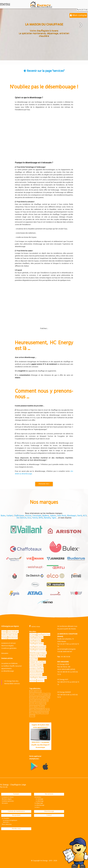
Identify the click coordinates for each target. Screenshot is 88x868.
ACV (85, 516)
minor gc (38, 691)
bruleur (38, 700)
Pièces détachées (7, 824)
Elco (29, 518)
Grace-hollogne (13, 632)
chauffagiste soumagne (38, 647)
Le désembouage (8, 671)
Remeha (47, 518)
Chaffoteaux (19, 516)
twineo (44, 704)
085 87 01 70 (65, 682)
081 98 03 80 (65, 695)
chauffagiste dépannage (38, 678)
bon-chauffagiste (35, 713)
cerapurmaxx (44, 713)
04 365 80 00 (65, 672)
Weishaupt (72, 516)
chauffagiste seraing (37, 644)
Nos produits (16, 815)
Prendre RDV (44, 484)
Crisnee (4, 632)
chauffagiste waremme (38, 650)
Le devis (37, 807)
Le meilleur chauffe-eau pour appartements (11, 667)
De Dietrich (22, 518)
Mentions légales (7, 646)
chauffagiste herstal (36, 637)
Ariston (28, 516)
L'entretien (38, 797)
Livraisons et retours (8, 643)
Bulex (3, 516)
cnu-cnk (32, 716)
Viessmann (37, 516)
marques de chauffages (38, 662)
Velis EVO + (6, 822)
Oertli (80, 516)
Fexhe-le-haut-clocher (10, 635)
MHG (41, 518)
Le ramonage (39, 799)
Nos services (49, 794)
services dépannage (37, 671)
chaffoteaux (45, 700)
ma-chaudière (40, 707)
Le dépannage (39, 803)
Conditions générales (9, 648)
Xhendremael (13, 638)
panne (48, 694)
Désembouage (49, 811)
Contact (49, 815)
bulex (31, 697)
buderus (32, 691)
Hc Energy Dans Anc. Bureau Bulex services (12, 682)
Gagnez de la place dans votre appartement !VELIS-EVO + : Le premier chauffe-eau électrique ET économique (40, 736)
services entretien (36, 675)
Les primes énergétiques (9, 820)
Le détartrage (39, 801)
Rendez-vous (16, 829)
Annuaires (5, 653)
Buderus (46, 516)
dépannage (46, 697)
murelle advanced (35, 704)
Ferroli (35, 518)
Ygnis (54, 518)
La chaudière (6, 818)
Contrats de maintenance (16, 811)
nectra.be (33, 681)
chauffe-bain (38, 697)
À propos (16, 794)
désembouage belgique (38, 653)
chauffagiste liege (44, 634)
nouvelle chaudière (36, 665)
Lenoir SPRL (34, 659)
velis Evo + (41, 681)
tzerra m (32, 707)
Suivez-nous (35, 627)
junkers (32, 700)
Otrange (4, 638)
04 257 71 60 (83, 10)
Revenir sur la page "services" (44, 71)
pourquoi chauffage (36, 668)
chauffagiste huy (35, 641)
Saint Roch (62, 516)
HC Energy (33, 634)
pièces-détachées (35, 710)
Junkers (53, 516)
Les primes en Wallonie (9, 664)
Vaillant (10, 516)
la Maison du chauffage (38, 656)
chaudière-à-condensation (37, 694)
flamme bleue (45, 710)
